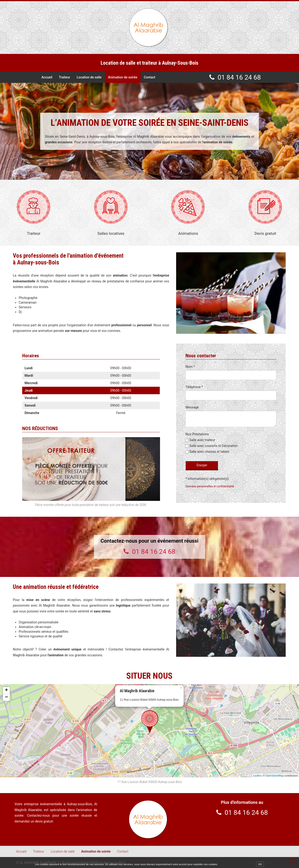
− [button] (6, 697)
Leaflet (257, 775)
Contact (149, 77)
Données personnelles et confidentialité (210, 486)
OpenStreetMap (275, 775)
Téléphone (194, 387)
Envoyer (202, 465)
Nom (190, 367)
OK (260, 864)
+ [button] (6, 690)
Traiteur (64, 77)
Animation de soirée (122, 77)
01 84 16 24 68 (239, 77)
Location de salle (89, 77)
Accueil (47, 77)
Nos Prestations (197, 434)
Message (192, 407)
